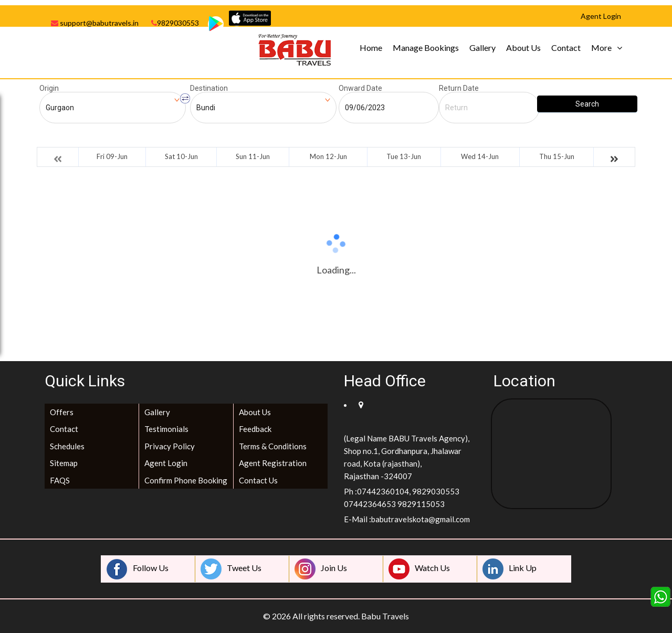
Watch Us (419, 569)
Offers (62, 412)
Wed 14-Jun (480, 156)
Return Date (459, 88)
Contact (566, 48)
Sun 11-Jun (253, 156)
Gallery (482, 48)
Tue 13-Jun (404, 156)
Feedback (255, 429)
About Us (523, 48)
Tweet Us (231, 569)
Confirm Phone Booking (186, 480)
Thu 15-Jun (557, 156)
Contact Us (258, 480)
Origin (49, 88)
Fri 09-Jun (112, 156)
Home (371, 48)
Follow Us (138, 569)
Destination (209, 88)
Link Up (510, 569)
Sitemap (64, 463)
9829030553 (175, 23)
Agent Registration (273, 463)
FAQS (60, 480)
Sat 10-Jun (181, 156)
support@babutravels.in (95, 23)
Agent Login (166, 463)
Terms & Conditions (273, 446)
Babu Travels (385, 616)
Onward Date (360, 88)
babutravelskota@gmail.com (421, 519)
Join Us (321, 569)
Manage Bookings (426, 48)
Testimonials (166, 429)
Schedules (67, 446)
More (601, 48)
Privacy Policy (170, 446)
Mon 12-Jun (328, 156)
